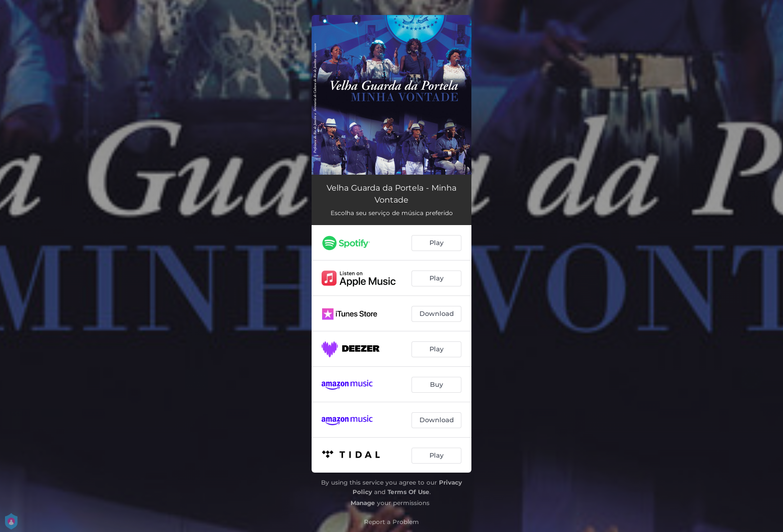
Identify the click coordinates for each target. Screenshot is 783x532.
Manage (363, 503)
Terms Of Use (408, 492)
